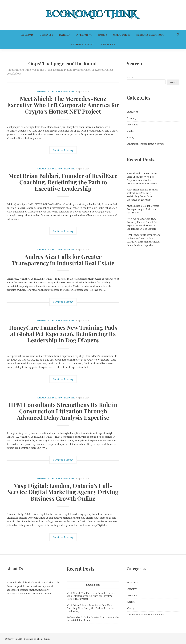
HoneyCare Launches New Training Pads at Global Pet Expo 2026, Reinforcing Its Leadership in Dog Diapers (63, 334)
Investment (84, 35)
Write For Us (122, 35)
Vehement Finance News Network (56, 92)
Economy (27, 35)
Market (64, 35)
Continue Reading (63, 150)
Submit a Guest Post (150, 35)
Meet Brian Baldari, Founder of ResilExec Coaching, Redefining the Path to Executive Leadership (63, 182)
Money (102, 35)
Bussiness (46, 35)
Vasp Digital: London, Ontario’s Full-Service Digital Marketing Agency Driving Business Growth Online (63, 492)
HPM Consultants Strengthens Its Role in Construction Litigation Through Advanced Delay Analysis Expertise (63, 411)
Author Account (82, 44)
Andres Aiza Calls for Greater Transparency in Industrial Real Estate (63, 260)
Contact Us (107, 44)
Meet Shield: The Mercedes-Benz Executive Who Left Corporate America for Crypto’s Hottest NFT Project (63, 105)
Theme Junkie (44, 639)
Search (130, 78)
